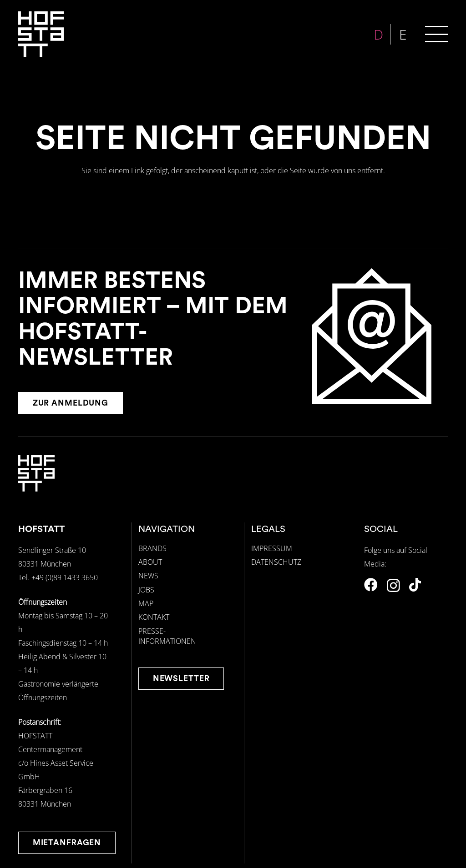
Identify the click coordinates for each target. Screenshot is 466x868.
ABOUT (150, 562)
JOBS (146, 590)
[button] (436, 34)
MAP (146, 603)
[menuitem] (380, 34)
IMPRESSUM (272, 548)
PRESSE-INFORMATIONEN (167, 636)
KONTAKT (154, 617)
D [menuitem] (380, 34)
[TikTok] (415, 585)
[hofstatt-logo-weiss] (41, 34)
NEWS (148, 576)
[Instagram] (393, 585)
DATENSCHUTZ (276, 562)
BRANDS (152, 548)
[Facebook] (371, 585)
